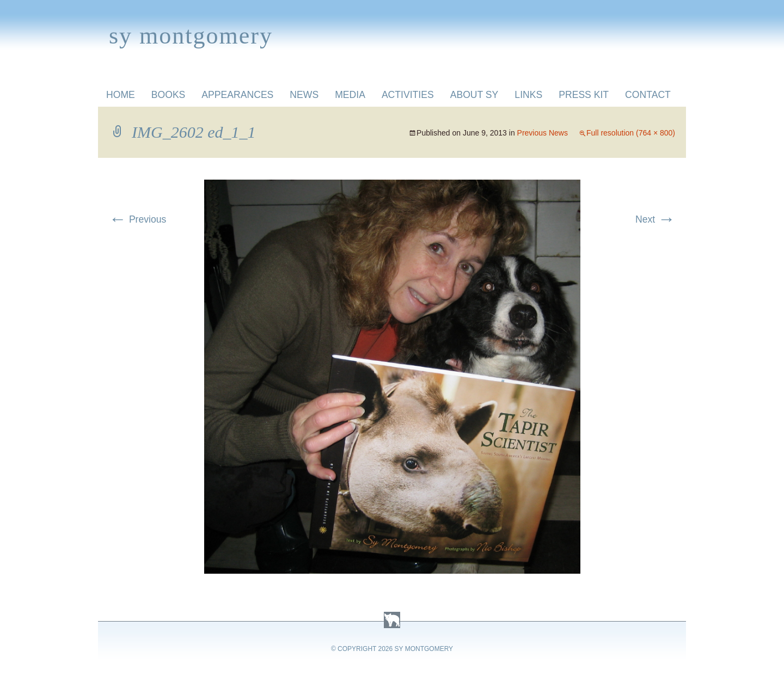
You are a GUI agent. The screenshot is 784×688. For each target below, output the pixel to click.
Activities (408, 95)
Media (350, 95)
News (304, 95)
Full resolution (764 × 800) (631, 133)
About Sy (474, 95)
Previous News (543, 133)
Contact (648, 95)
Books (169, 95)
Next (655, 219)
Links (528, 95)
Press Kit (584, 95)
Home (121, 95)
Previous (137, 219)
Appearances (237, 95)
